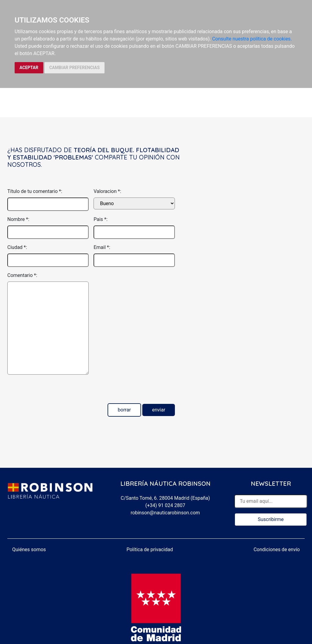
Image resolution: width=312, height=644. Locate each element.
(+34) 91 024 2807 (165, 505)
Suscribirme (271, 519)
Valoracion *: (107, 191)
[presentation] (54, 391)
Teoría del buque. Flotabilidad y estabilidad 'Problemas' (93, 154)
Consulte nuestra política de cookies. (252, 39)
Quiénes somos (29, 549)
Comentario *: (22, 275)
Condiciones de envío (277, 549)
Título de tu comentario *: (35, 191)
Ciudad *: (17, 247)
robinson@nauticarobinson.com (165, 513)
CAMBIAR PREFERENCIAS (74, 68)
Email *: (102, 247)
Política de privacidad (150, 549)
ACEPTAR (29, 68)
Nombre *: (18, 219)
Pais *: (101, 219)
